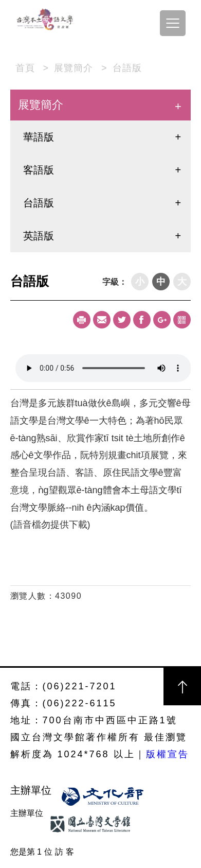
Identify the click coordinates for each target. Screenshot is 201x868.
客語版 (39, 170)
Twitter (122, 320)
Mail (102, 320)
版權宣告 (168, 754)
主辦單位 (32, 790)
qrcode (182, 320)
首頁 (25, 68)
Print (82, 320)
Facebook (142, 320)
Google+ (162, 320)
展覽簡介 (74, 68)
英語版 (39, 236)
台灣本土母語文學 (46, 21)
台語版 (127, 68)
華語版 (39, 137)
